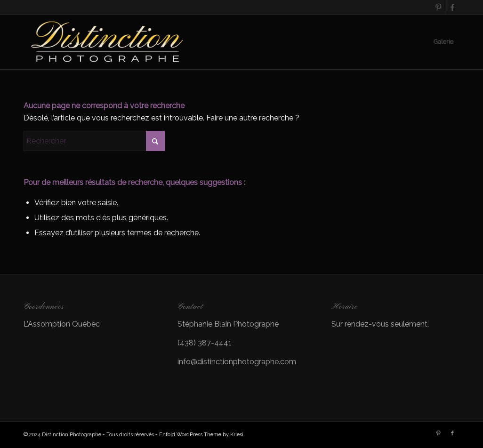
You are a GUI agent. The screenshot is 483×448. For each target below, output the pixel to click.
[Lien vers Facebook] (452, 7)
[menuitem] (443, 42)
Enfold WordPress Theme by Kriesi (201, 435)
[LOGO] (108, 42)
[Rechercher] (94, 141)
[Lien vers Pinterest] (438, 7)
